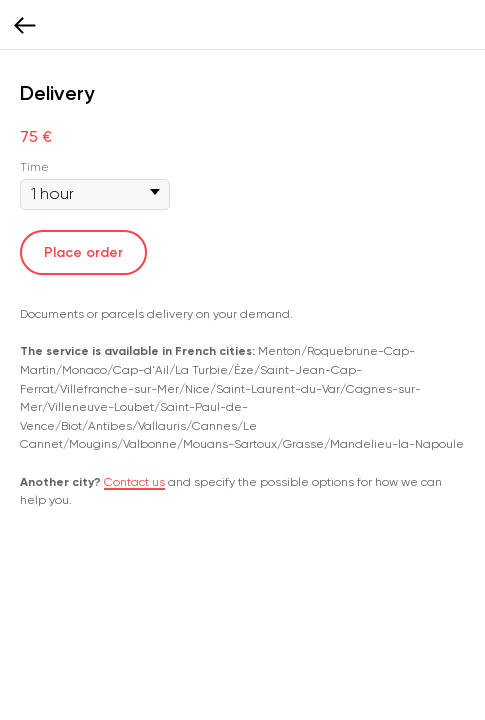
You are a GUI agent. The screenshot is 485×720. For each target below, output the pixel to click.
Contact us (134, 482)
